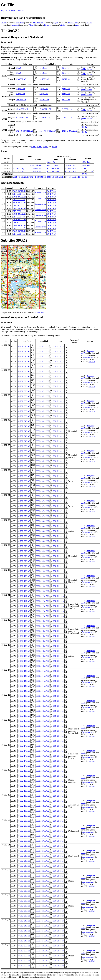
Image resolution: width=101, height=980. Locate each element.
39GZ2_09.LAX (42, 546)
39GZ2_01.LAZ (24, 346)
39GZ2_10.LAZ (24, 571)
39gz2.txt (65, 68)
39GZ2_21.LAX (42, 846)
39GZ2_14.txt (59, 671)
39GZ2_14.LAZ (24, 671)
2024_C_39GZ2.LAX (48, 131)
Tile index (20, 11)
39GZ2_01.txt (59, 346)
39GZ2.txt (66, 79)
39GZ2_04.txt (59, 421)
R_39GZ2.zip (36, 168)
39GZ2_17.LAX (42, 746)
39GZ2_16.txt (59, 721)
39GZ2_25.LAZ (24, 946)
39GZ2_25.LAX (42, 946)
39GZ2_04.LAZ (24, 421)
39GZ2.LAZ (21, 79)
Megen (55, 23)
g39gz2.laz (21, 89)
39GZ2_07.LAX (42, 496)
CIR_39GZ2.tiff (19, 194)
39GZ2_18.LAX (42, 771)
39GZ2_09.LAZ (24, 546)
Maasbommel (38, 23)
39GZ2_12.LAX (42, 621)
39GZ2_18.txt (59, 771)
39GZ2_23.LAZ (24, 896)
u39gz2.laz (21, 94)
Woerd (3, 23)
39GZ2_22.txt (59, 871)
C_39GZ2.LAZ (22, 109)
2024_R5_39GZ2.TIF (21, 177)
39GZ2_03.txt (59, 396)
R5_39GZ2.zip (19, 168)
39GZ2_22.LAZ (24, 871)
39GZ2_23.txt (59, 896)
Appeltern (20, 23)
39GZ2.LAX (44, 79)
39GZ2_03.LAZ (24, 396)
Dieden (63, 25)
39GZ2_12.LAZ (24, 621)
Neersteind (15, 25)
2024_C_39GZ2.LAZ (25, 131)
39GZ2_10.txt (59, 571)
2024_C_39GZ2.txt (69, 131)
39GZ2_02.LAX (42, 371)
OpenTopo (39, 312)
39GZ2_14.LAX (42, 671)
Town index (10, 11)
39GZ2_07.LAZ (24, 496)
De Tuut (89, 23)
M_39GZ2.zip (70, 168)
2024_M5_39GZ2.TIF (55, 177)
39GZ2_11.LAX (42, 596)
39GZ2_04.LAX (42, 421)
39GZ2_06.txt (59, 471)
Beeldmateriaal (41, 193)
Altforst (32, 25)
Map (3, 11)
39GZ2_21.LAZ (24, 846)
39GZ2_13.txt (59, 646)
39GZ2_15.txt (59, 696)
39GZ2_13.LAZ (24, 646)
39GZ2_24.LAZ (24, 921)
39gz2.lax (43, 68)
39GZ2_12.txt (59, 621)
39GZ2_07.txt (59, 496)
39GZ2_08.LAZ (24, 521)
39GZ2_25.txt (59, 946)
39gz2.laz (20, 68)
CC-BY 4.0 (51, 191)
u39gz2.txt (66, 94)
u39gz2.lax (44, 94)
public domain (87, 69)
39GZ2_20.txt (59, 821)
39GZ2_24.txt (59, 921)
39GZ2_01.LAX (42, 346)
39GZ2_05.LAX (42, 446)
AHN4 (54, 147)
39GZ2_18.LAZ (24, 771)
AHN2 (40, 147)
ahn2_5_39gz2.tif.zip (55, 165)
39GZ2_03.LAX (42, 396)
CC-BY (84, 127)
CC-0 (84, 168)
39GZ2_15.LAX (42, 696)
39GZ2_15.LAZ (24, 696)
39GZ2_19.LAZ (24, 796)
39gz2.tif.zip (52, 162)
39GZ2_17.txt (59, 746)
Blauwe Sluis (73, 23)
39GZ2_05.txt (59, 446)
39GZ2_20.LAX (42, 821)
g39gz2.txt (66, 89)
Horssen (47, 25)
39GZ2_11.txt (59, 596)
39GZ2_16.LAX (42, 721)
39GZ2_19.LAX (42, 796)
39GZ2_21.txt (59, 846)
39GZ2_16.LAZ (24, 721)
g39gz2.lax (44, 89)
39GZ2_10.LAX (42, 571)
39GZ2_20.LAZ (24, 821)
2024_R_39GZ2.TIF (38, 177)
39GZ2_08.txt (59, 521)
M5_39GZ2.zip (53, 168)
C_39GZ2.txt (67, 109)
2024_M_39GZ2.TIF (73, 177)
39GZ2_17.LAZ (24, 746)
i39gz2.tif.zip (70, 165)
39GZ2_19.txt (59, 796)
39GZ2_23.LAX (42, 896)
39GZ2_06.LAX (42, 471)
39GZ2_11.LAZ (24, 596)
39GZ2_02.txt (59, 371)
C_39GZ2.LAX (46, 109)
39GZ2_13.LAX (42, 646)
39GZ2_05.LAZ (24, 446)
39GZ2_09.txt (59, 546)
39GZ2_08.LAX (42, 521)
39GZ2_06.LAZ (24, 471)
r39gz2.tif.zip (35, 165)
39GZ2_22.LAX (42, 871)
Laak (77, 25)
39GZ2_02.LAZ (24, 371)
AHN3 (46, 147)
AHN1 (34, 147)
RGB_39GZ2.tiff (19, 191)
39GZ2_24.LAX (42, 921)
